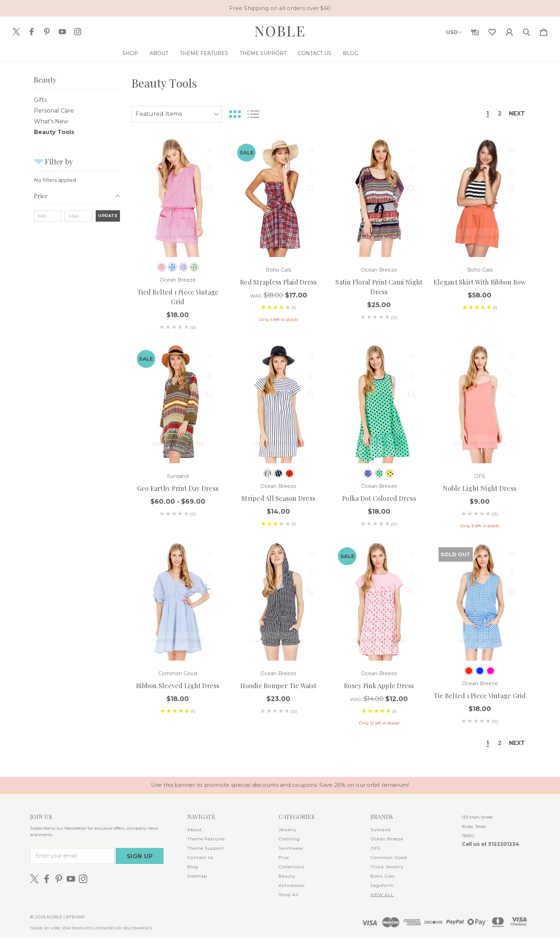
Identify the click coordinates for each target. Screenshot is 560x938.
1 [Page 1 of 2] (485, 114)
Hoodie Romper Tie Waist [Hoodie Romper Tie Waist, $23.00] (278, 686)
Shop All (289, 895)
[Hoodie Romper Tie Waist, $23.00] (278, 601)
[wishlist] (492, 31)
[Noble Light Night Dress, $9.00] (480, 404)
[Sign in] (509, 31)
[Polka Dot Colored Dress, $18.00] (379, 404)
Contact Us (343, 53)
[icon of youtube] (62, 32)
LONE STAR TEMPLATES (72, 929)
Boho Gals (382, 877)
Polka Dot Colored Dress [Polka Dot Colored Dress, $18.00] (379, 498)
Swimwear (291, 849)
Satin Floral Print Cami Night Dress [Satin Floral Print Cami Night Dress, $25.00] (379, 287)
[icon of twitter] (16, 32)
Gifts (40, 100)
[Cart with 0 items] (544, 31)
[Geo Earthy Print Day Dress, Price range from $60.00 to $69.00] (178, 404)
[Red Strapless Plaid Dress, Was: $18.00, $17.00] (278, 198)
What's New (51, 121)
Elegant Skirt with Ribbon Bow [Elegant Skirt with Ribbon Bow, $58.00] (480, 282)
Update (108, 216)
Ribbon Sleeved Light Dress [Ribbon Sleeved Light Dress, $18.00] (178, 686)
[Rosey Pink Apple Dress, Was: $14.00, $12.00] (379, 601)
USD (454, 32)
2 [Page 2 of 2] (497, 114)
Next (516, 114)
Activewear (292, 886)
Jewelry (288, 830)
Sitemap (197, 877)
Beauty (287, 877)
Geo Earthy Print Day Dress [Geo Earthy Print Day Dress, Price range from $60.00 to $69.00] (178, 488)
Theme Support (291, 53)
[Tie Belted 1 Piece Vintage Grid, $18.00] (480, 601)
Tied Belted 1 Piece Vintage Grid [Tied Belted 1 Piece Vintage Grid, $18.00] (178, 297)
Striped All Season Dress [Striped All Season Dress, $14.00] (278, 498)
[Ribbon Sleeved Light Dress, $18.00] (178, 601)
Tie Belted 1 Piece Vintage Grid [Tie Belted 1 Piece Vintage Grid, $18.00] (480, 696)
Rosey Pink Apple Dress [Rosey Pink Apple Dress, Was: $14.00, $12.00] (379, 686)
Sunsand (381, 830)
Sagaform (382, 886)
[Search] (526, 31)
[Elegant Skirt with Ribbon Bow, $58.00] (480, 198)
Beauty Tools (54, 132)
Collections (292, 867)
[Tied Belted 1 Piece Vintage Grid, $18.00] (178, 198)
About (187, 53)
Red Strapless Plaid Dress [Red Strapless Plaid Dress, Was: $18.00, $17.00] (278, 282)
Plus (284, 858)
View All (382, 895)
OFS (375, 849)
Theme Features (232, 53)
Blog (379, 53)
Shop (159, 53)
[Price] (77, 198)
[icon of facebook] (32, 32)
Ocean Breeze (387, 840)
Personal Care (54, 111)
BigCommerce (138, 929)
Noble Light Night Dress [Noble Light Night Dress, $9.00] (480, 488)
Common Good (389, 858)
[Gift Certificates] (475, 31)
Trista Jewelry (387, 867)
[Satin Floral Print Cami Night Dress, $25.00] (379, 198)
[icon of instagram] (78, 32)
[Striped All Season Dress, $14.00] (278, 404)
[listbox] (176, 114)
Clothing (289, 840)
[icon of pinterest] (47, 32)
